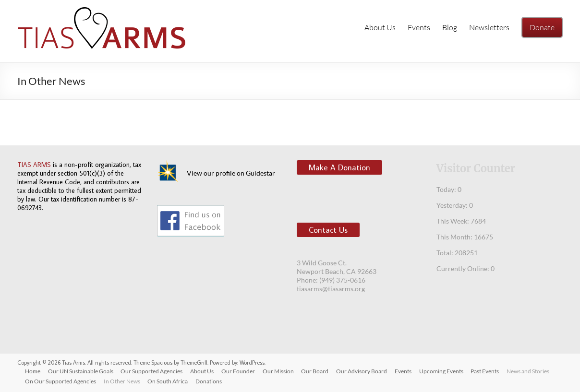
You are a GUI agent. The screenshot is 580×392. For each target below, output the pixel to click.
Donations (209, 381)
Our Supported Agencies (152, 371)
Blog (450, 27)
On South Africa (168, 381)
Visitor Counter (476, 168)
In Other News (122, 381)
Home (33, 371)
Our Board (316, 371)
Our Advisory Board (362, 371)
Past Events (486, 371)
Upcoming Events (442, 371)
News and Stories (529, 371)
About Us (380, 27)
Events (419, 27)
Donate (542, 27)
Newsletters (489, 27)
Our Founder (239, 371)
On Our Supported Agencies (60, 381)
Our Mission (279, 371)
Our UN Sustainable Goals (81, 371)
